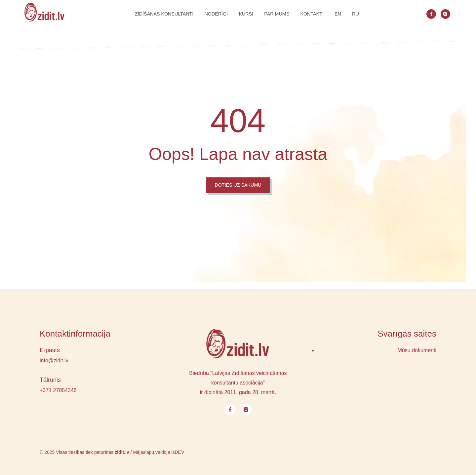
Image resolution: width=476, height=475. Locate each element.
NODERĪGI (209, 14)
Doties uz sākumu (238, 185)
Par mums (277, 14)
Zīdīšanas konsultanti (153, 14)
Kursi (243, 14)
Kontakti (316, 14)
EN (345, 14)
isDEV (178, 453)
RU (366, 14)
